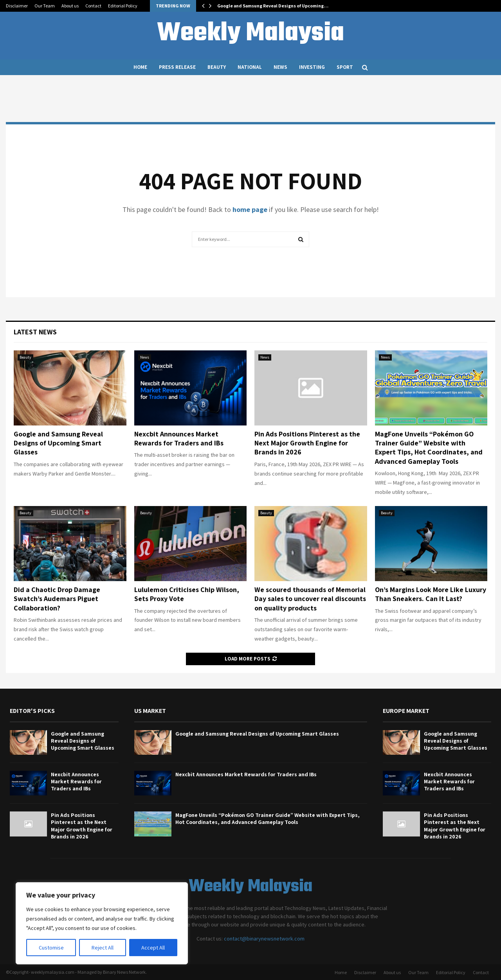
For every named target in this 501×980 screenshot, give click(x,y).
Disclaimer (17, 6)
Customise (51, 948)
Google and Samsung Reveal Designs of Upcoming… (273, 6)
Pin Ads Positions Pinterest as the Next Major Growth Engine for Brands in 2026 (307, 443)
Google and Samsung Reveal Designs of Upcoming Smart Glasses (58, 443)
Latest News (35, 332)
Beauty (217, 67)
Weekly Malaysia (250, 34)
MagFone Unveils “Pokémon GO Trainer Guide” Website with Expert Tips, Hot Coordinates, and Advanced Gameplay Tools (429, 448)
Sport (345, 67)
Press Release (177, 67)
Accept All (153, 948)
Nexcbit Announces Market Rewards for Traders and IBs (179, 438)
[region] (102, 923)
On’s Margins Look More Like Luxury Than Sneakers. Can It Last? (431, 594)
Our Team (45, 6)
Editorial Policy (123, 6)
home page (250, 209)
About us (70, 6)
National (250, 67)
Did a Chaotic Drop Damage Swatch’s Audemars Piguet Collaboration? (57, 599)
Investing (312, 67)
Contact (93, 6)
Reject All (103, 948)
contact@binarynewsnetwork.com (264, 939)
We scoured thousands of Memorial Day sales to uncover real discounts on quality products (310, 599)
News (280, 67)
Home (140, 67)
